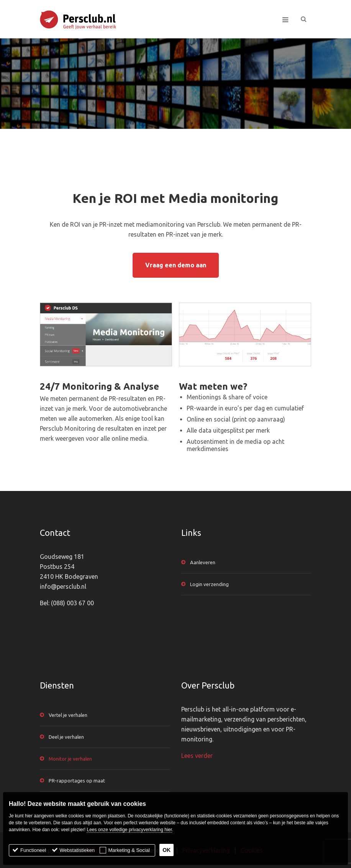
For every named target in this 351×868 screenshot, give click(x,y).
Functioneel (33, 850)
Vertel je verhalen (68, 715)
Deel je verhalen (66, 737)
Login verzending (209, 584)
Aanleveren (203, 562)
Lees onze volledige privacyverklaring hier (129, 830)
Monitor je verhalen (70, 759)
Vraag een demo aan (176, 265)
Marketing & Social (129, 850)
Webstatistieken (77, 850)
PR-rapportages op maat (77, 781)
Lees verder (197, 756)
